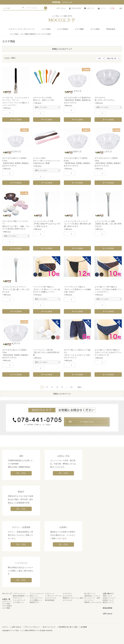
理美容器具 (111, 29)
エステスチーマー (36, 598)
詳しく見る (21, 473)
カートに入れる (16, 120)
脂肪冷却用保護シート (21, 596)
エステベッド (7, 601)
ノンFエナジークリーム (53, 596)
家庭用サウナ (34, 602)
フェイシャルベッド (37, 594)
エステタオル (67, 596)
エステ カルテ (68, 600)
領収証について (108, 600)
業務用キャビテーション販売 (73, 598)
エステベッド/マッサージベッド (22, 29)
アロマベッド (18, 598)
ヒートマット (89, 600)
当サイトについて (49, 627)
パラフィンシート (19, 594)
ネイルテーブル (50, 598)
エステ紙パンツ (18, 602)
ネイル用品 (95, 29)
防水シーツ (34, 596)
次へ (72, 387)
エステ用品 (46, 29)
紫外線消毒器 (50, 600)
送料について (107, 596)
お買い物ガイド (108, 594)
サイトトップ (7, 594)
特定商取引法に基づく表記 (68, 627)
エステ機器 (79, 29)
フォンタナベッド (19, 600)
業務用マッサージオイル (93, 602)
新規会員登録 (107, 608)
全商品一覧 (6, 599)
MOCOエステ (62, 20)
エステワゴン (67, 594)
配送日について (108, 602)
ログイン (5, 627)
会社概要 (84, 627)
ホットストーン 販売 (92, 598)
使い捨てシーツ (90, 594)
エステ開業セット (36, 600)
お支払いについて (109, 598)
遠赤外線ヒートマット (92, 596)
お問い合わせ (107, 614)
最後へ (80, 387)
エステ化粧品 (63, 29)
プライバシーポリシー (32, 627)
